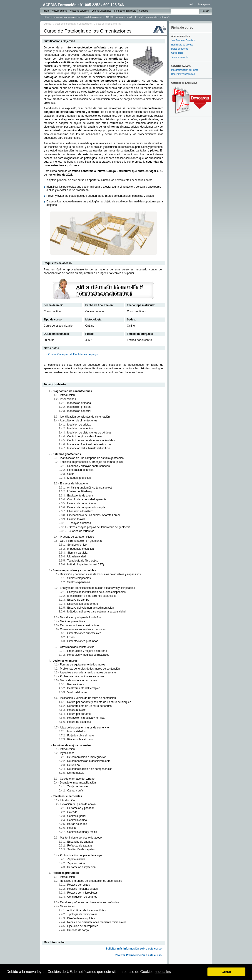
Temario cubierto (180, 57)
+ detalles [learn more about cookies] (163, 972)
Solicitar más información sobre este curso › (134, 949)
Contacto (144, 11)
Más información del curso (185, 70)
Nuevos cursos (59, 11)
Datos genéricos (180, 49)
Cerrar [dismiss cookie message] (226, 972)
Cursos (47, 24)
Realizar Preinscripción (183, 74)
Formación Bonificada (125, 11)
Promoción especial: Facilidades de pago (73, 354)
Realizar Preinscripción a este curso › (139, 955)
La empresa (204, 4)
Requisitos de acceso (182, 45)
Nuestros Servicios (79, 11)
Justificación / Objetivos (183, 40)
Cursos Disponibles (101, 11)
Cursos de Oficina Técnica (107, 24)
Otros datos (177, 53)
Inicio (191, 4)
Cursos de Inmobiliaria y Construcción (72, 24)
